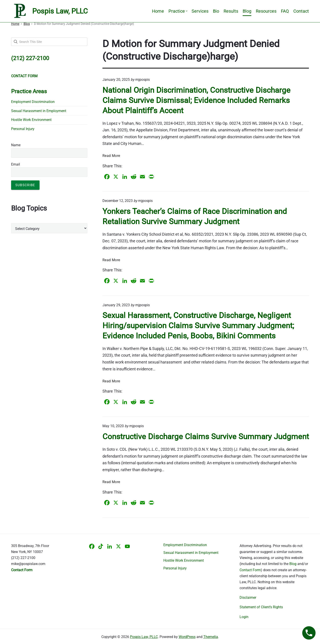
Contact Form (250, 570)
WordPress (187, 637)
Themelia (211, 637)
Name (16, 145)
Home (158, 11)
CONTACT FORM (24, 76)
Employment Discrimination (33, 102)
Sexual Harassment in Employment (39, 111)
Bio (216, 11)
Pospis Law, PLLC (144, 637)
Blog (247, 11)
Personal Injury (23, 129)
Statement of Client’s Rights (261, 607)
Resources (266, 11)
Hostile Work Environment (31, 120)
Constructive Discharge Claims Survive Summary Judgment (206, 437)
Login (244, 617)
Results (231, 11)
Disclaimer (248, 598)
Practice (178, 11)
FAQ (285, 11)
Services (200, 11)
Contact (301, 11)
